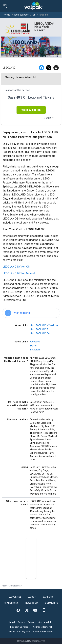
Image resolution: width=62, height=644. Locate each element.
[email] (56, 68)
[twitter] (49, 68)
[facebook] (41, 68)
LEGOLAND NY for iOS (16, 267)
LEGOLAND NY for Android (19, 273)
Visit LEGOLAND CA (40, 333)
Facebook (35, 342)
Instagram (35, 350)
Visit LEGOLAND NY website (44, 325)
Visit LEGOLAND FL (39, 329)
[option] (31, 313)
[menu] (5, 6)
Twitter (34, 346)
